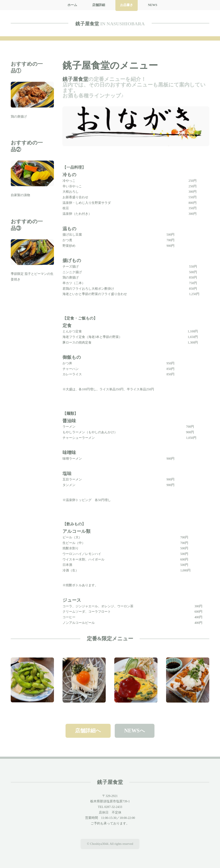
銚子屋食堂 (87, 24)
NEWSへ (134, 731)
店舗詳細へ (88, 731)
